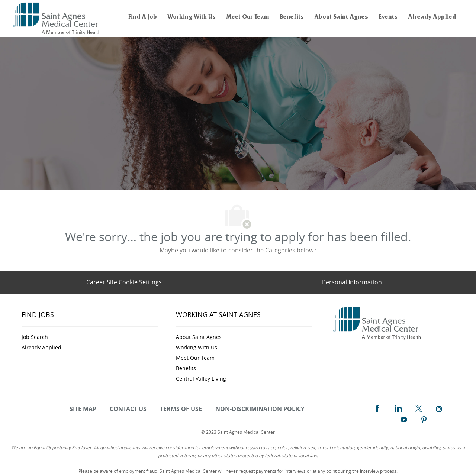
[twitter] (419, 408)
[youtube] (404, 418)
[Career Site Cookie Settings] (124, 282)
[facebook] (377, 408)
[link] (58, 19)
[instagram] (439, 408)
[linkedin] (398, 408)
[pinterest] (424, 418)
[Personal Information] (352, 282)
